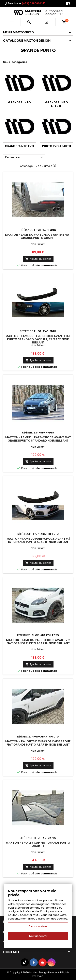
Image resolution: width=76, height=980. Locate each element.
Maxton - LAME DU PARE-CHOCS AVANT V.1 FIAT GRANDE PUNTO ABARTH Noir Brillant (38, 540)
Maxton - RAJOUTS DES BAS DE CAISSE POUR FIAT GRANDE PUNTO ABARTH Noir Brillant (38, 743)
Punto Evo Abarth (57, 146)
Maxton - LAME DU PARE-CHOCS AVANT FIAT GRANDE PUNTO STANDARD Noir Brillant (38, 439)
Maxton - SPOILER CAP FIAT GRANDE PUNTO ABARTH (38, 844)
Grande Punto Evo (19, 146)
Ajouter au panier (38, 259)
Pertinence (25, 158)
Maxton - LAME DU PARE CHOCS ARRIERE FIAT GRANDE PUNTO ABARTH (38, 236)
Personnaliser (38, 926)
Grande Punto (19, 102)
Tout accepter (38, 936)
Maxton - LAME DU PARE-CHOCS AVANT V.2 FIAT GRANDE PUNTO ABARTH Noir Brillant (38, 642)
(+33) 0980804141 (34, 3)
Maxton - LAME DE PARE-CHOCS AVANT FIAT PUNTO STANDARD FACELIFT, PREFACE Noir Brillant (38, 339)
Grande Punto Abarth (57, 104)
